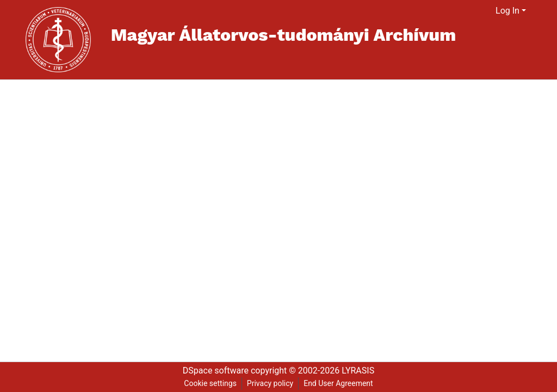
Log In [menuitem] (508, 11)
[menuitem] (488, 11)
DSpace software (216, 371)
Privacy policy (270, 383)
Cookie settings (210, 383)
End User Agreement (338, 383)
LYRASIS (358, 371)
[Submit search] (474, 11)
